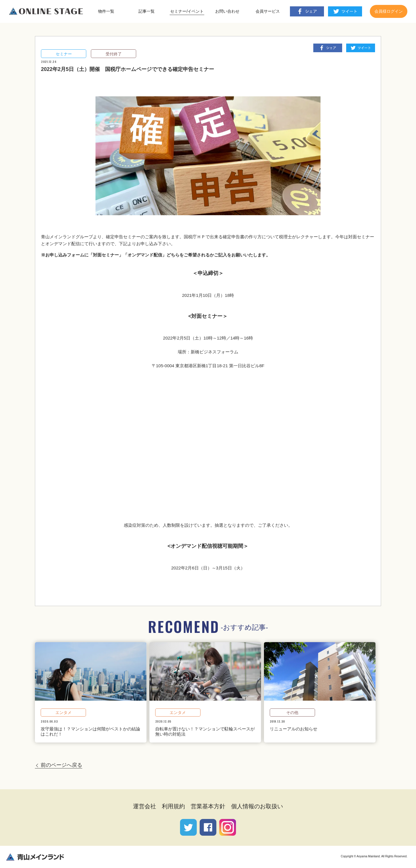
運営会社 (145, 806)
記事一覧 (147, 11)
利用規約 (173, 806)
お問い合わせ (227, 11)
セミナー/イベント (187, 11)
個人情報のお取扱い (257, 806)
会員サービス (268, 11)
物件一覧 (106, 11)
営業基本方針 (208, 806)
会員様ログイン (389, 11)
